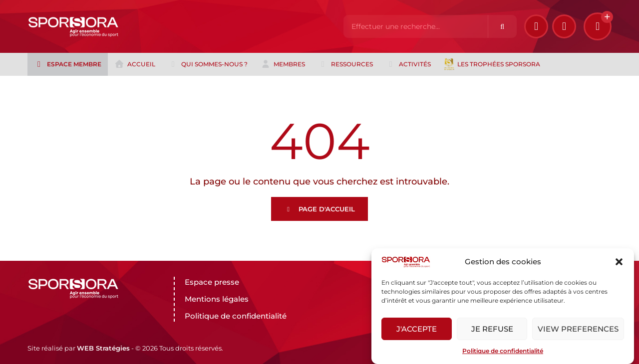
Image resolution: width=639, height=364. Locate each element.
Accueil (135, 64)
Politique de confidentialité (503, 351)
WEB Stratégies (103, 348)
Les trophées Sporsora (492, 64)
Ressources (345, 64)
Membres (283, 64)
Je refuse (492, 329)
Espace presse (212, 282)
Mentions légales (217, 299)
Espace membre (68, 64)
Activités (408, 64)
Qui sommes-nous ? (208, 64)
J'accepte (417, 329)
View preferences (578, 329)
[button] (619, 262)
